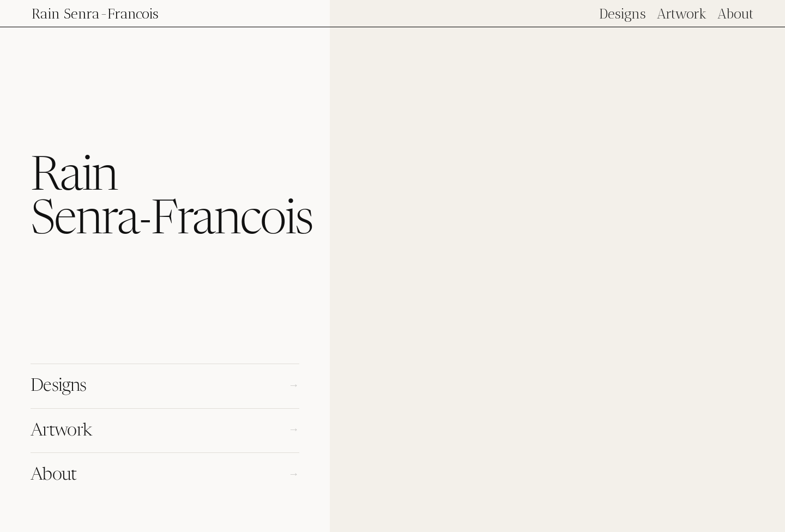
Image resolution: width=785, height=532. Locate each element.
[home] (95, 13)
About (735, 14)
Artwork (682, 14)
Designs (623, 14)
